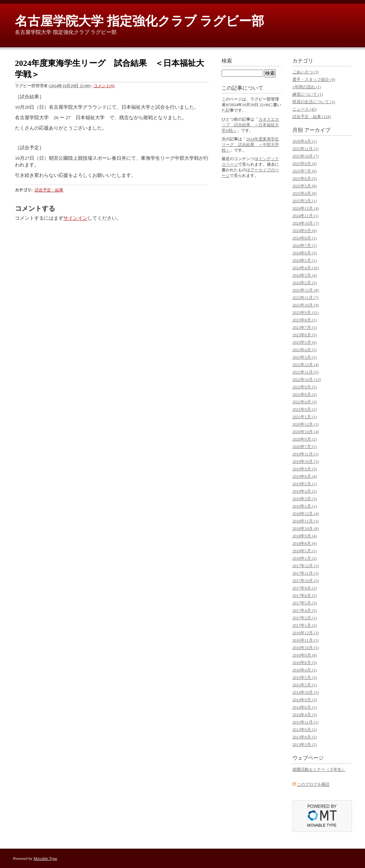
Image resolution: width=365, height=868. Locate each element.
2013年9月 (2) (304, 729)
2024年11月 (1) (305, 216)
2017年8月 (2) (304, 595)
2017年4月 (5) (304, 610)
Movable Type (45, 858)
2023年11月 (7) (305, 298)
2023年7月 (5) (304, 327)
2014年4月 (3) (304, 715)
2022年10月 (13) (307, 379)
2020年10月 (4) (306, 432)
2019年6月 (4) (304, 476)
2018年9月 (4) (304, 536)
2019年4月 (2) (304, 491)
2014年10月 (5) (306, 692)
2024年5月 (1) (304, 260)
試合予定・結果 (49, 190)
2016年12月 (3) (306, 633)
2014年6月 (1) (304, 707)
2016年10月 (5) (306, 648)
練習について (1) (308, 94)
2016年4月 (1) (304, 670)
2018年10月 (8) (306, 528)
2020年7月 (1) (304, 446)
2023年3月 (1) (304, 357)
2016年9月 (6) (304, 655)
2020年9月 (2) (304, 439)
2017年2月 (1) (304, 618)
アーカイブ (317, 130)
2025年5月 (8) (304, 186)
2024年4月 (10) (306, 268)
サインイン (75, 218)
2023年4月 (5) (304, 350)
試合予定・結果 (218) (312, 117)
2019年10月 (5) (306, 461)
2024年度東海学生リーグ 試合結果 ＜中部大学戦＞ (250, 144)
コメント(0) (104, 86)
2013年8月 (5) (304, 737)
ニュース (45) (304, 109)
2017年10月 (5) (306, 581)
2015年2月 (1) (304, 685)
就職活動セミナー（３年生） (319, 769)
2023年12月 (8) (306, 290)
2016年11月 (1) (305, 640)
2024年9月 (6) (304, 230)
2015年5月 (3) (304, 677)
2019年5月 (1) (304, 484)
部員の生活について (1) (314, 102)
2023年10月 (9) (306, 305)
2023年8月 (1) (304, 320)
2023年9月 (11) (305, 312)
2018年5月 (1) (304, 551)
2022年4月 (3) (304, 402)
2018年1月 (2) (304, 558)
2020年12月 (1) (306, 424)
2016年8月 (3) (304, 662)
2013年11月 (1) (305, 722)
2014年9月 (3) (304, 700)
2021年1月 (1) (304, 417)
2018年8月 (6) (304, 543)
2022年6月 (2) (304, 394)
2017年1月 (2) (304, 625)
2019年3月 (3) (304, 499)
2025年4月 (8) (304, 193)
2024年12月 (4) (306, 208)
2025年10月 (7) (306, 156)
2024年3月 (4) (304, 275)
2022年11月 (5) (305, 372)
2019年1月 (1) (304, 506)
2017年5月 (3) (304, 603)
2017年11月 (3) (305, 573)
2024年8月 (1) (304, 238)
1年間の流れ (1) (307, 87)
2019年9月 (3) (304, 469)
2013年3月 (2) (304, 744)
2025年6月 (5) (304, 178)
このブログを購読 (313, 784)
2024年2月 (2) (304, 283)
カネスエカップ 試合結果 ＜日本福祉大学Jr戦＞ (250, 125)
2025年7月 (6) (304, 171)
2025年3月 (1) (304, 201)
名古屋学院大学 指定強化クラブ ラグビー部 (139, 21)
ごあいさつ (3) (306, 72)
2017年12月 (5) (306, 566)
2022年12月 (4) (306, 365)
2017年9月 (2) (304, 588)
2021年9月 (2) (304, 409)
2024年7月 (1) (304, 245)
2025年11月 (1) (305, 149)
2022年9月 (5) (304, 387)
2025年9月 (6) (304, 163)
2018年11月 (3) (305, 521)
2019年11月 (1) (305, 454)
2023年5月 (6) (304, 342)
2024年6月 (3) (304, 253)
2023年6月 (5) (304, 335)
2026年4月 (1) (304, 141)
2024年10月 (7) (306, 223)
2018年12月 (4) (306, 514)
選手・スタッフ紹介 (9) (314, 79)
